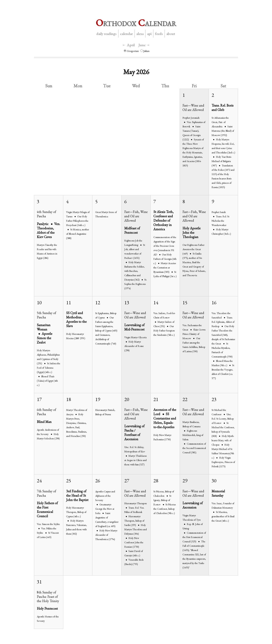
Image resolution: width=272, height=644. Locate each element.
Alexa (140, 34)
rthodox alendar (136, 23)
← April (128, 45)
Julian (145, 51)
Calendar (126, 34)
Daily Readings (106, 34)
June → (144, 45)
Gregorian (131, 51)
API (149, 34)
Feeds (159, 34)
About (171, 34)
